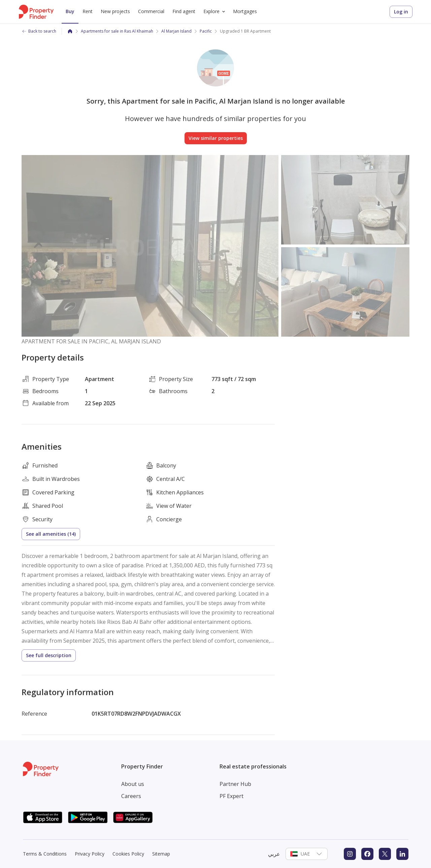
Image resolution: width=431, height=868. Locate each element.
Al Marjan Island (176, 31)
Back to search (39, 31)
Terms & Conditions (45, 854)
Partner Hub (235, 784)
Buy (70, 11)
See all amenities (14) (51, 534)
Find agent (184, 11)
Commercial (151, 11)
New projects (115, 11)
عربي (274, 854)
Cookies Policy (128, 854)
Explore (215, 11)
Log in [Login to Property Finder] (401, 12)
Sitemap (161, 854)
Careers (131, 796)
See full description (49, 655)
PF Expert (231, 796)
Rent (88, 11)
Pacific (206, 31)
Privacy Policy (90, 854)
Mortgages (245, 11)
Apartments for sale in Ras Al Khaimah (117, 31)
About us (133, 784)
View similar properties (216, 138)
